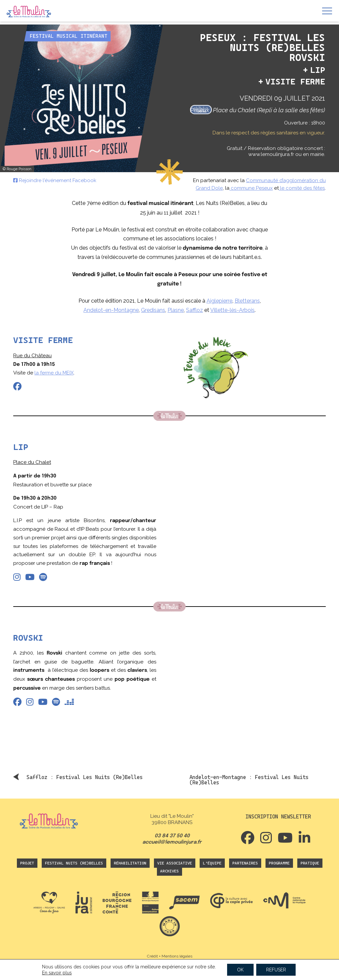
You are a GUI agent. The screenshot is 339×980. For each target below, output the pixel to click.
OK (240, 970)
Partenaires (245, 863)
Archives (169, 871)
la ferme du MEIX (54, 373)
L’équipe (212, 863)
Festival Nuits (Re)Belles (74, 863)
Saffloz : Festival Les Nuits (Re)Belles (85, 777)
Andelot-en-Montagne (111, 310)
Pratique (310, 863)
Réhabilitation (130, 863)
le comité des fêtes (302, 188)
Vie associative (175, 863)
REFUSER (276, 970)
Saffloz (194, 310)
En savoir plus (57, 973)
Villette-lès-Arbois (232, 310)
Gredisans (153, 310)
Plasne (176, 310)
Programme (279, 863)
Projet (27, 863)
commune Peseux (251, 188)
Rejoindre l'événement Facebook (55, 180)
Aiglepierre (219, 301)
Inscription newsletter (278, 817)
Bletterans (247, 301)
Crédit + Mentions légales (170, 956)
